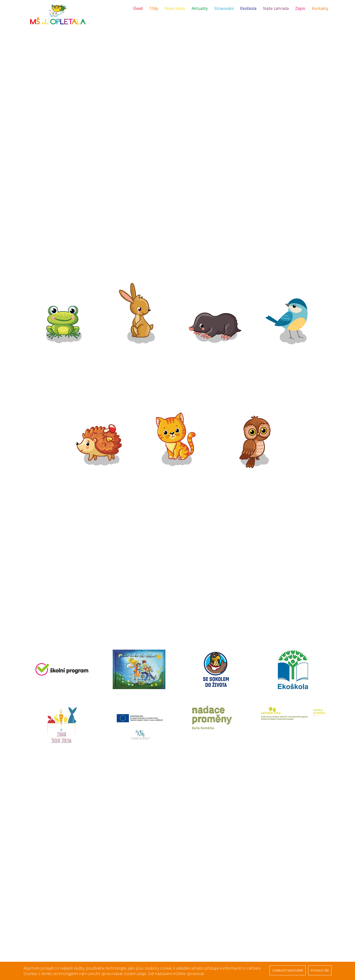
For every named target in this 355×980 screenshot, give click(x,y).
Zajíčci (113, 908)
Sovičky (114, 938)
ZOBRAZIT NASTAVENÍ (288, 971)
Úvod (32, 902)
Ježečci (113, 926)
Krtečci (113, 914)
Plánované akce (62, 375)
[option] (177, 96)
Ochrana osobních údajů (47, 936)
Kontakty (35, 941)
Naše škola (36, 906)
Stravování (36, 916)
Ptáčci (113, 920)
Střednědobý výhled (43, 931)
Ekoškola (35, 921)
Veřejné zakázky (40, 926)
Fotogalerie (62, 391)
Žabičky (114, 903)
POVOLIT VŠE (320, 971)
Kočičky (114, 932)
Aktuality (34, 911)
